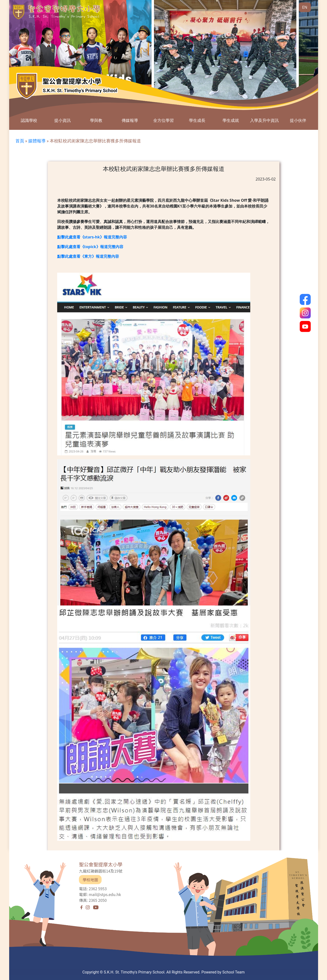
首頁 (20, 141)
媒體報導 (37, 141)
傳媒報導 (130, 120)
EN (305, 7)
